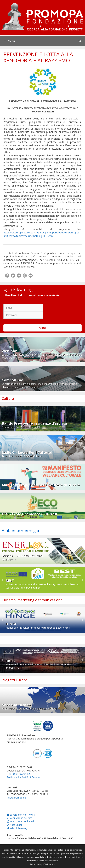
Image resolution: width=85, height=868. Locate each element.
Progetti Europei (15, 680)
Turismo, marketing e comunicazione (32, 600)
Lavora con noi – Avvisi (21, 815)
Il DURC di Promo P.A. (19, 774)
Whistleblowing (17, 828)
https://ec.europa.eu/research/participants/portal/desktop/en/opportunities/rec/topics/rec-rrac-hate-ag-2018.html (42, 234)
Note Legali (15, 825)
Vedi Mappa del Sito (20, 818)
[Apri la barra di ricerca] (80, 41)
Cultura (8, 398)
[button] (3, 580)
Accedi (43, 328)
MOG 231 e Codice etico (22, 821)
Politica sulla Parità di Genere (23, 777)
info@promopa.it (16, 798)
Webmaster (50, 864)
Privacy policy (36, 864)
